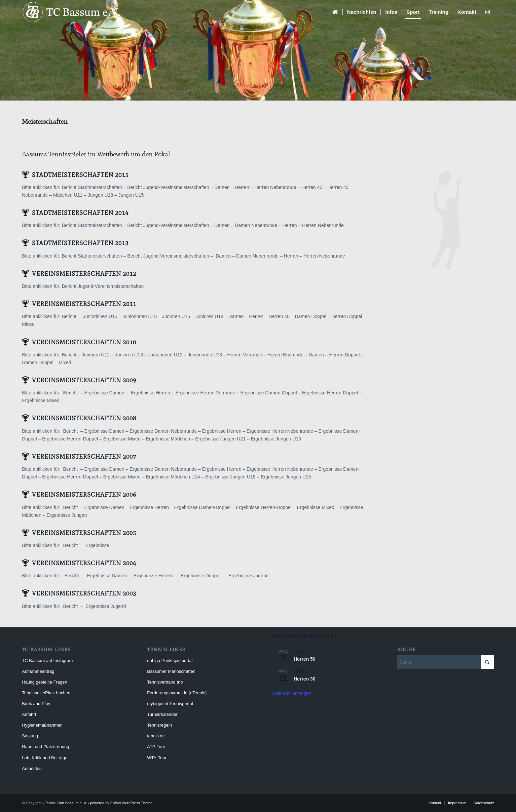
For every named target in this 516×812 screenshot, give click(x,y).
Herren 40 (312, 187)
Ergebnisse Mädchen (168, 439)
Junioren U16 (129, 355)
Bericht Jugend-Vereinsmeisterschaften (168, 187)
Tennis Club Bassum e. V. (66, 803)
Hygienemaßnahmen (42, 725)
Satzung (30, 736)
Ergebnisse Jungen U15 (276, 439)
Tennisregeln (159, 725)
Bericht (70, 316)
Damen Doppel (310, 316)
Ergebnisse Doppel (200, 576)
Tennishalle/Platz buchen (46, 693)
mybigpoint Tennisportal (170, 704)
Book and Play (36, 704)
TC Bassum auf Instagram (47, 661)
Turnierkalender (162, 714)
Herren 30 (305, 679)
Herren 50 (305, 659)
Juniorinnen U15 (100, 316)
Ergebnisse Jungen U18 (230, 477)
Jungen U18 (101, 195)
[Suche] (446, 662)
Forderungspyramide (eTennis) (177, 693)
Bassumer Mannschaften (171, 671)
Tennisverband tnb (165, 682)
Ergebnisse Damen (104, 393)
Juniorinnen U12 (165, 355)
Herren (242, 187)
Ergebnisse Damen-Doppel (268, 393)
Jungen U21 (233, 439)
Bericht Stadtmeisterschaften (92, 187)
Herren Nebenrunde (275, 187)
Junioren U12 (96, 355)
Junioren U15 (176, 316)
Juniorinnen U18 (140, 316)
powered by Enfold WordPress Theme (121, 803)
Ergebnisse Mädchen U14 (173, 477)
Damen (222, 187)
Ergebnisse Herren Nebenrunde (280, 431)
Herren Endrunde (285, 355)
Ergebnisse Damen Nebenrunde (163, 431)
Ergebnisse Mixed (41, 400)
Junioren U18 (209, 316)
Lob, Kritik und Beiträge (45, 758)
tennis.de (156, 736)
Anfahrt (29, 714)
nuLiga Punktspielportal (170, 661)
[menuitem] (335, 12)
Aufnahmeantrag (38, 671)
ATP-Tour (156, 747)
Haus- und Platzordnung (45, 747)
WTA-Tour (157, 758)
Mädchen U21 (68, 195)
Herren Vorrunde (245, 355)
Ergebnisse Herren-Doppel (330, 393)
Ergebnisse (208, 439)
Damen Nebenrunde (256, 225)
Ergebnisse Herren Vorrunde (205, 393)
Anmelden (32, 768)
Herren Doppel (347, 316)
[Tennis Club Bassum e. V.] (79, 12)
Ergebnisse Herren (151, 393)
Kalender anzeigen (292, 693)
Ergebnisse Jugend (249, 576)
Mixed (28, 324)
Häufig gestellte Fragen (44, 682)
